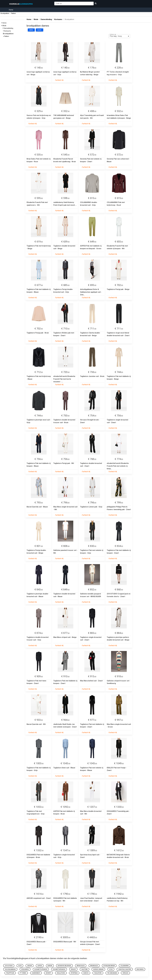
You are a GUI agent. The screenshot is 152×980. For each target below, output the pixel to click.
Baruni (50, 966)
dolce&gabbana (10, 969)
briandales (94, 966)
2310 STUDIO (9, 966)
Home (11, 10)
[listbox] (119, 36)
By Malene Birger (109, 966)
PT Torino (23, 973)
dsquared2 (25, 969)
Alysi (20, 966)
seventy (48, 973)
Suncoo (86, 973)
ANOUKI (30, 966)
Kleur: (40, 30)
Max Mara (140, 969)
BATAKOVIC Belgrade (64, 966)
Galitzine (85, 969)
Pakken (13, 13)
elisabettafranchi (59, 969)
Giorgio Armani (98, 969)
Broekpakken (5, 13)
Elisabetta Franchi (41, 969)
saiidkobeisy (36, 973)
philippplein (10, 973)
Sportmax (74, 973)
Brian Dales (81, 966)
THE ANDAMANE (112, 973)
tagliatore (98, 973)
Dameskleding (9, 28)
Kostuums (8, 31)
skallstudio (61, 973)
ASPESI (40, 966)
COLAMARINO (125, 966)
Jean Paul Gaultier (125, 969)
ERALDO (73, 969)
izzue (111, 969)
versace (125, 973)
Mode (5, 26)
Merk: (31, 30)
